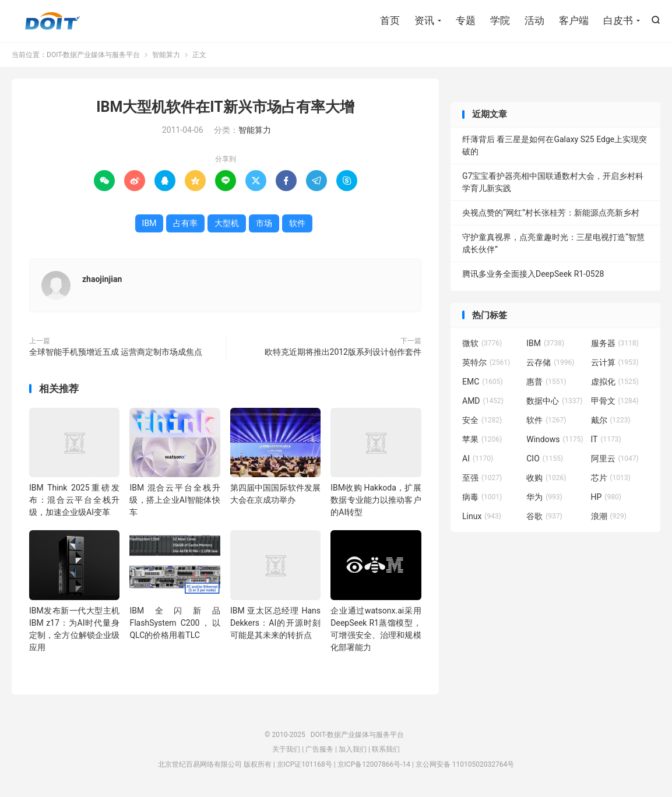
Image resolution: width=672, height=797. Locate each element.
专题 (466, 20)
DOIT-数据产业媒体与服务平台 (52, 21)
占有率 (185, 223)
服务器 (615, 343)
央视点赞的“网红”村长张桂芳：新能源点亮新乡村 (551, 213)
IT (606, 439)
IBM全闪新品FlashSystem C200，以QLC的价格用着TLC (175, 623)
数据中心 (554, 401)
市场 (264, 223)
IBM (149, 223)
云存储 (550, 362)
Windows (555, 439)
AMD (483, 401)
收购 (546, 478)
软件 (297, 223)
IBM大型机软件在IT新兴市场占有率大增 (225, 107)
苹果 (482, 439)
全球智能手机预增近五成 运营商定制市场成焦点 (116, 352)
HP (606, 497)
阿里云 (615, 459)
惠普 (546, 382)
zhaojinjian (102, 279)
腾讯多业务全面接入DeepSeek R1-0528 (533, 274)
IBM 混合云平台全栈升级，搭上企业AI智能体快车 (175, 500)
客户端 (574, 20)
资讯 (424, 20)
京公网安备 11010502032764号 (465, 764)
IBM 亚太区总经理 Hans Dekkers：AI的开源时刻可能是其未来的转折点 (275, 623)
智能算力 (166, 55)
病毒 (482, 497)
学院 (500, 20)
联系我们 (386, 749)
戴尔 (611, 420)
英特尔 (486, 362)
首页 (390, 20)
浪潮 (609, 516)
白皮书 (618, 20)
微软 (482, 343)
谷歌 (544, 516)
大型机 (227, 223)
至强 (482, 478)
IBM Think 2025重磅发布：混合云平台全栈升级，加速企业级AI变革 (74, 500)
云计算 (615, 362)
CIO (545, 459)
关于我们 (286, 749)
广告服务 (319, 749)
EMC (483, 382)
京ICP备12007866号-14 (374, 764)
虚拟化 (615, 382)
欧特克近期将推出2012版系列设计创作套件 (343, 352)
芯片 (611, 478)
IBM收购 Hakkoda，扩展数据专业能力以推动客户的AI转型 (376, 500)
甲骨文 (615, 401)
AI (478, 459)
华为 (544, 497)
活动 (534, 20)
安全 (482, 420)
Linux (482, 516)
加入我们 (353, 749)
